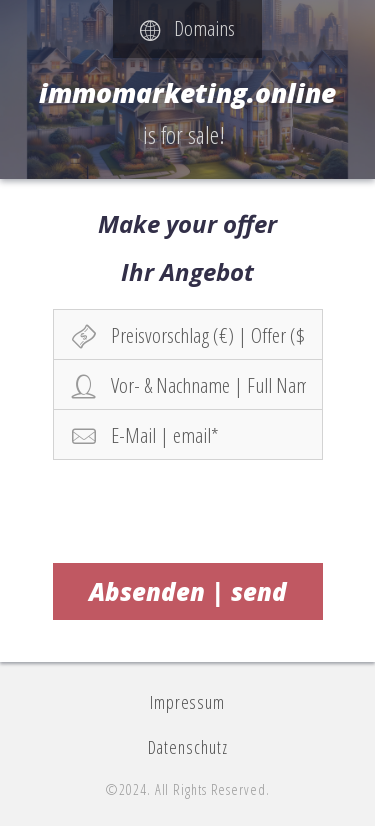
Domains (187, 28)
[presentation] (188, 508)
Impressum (187, 702)
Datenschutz (188, 747)
